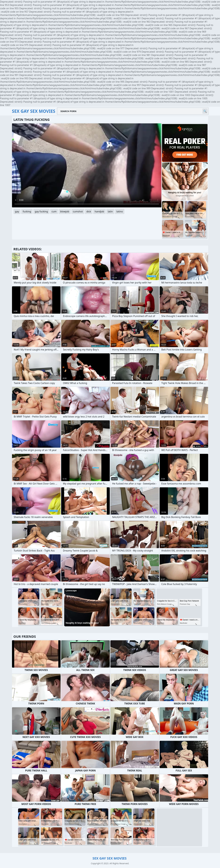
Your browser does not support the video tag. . (87, 165)
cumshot (78, 211)
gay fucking (41, 211)
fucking (27, 211)
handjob (99, 211)
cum (54, 211)
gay (17, 211)
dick (89, 211)
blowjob (65, 211)
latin (110, 211)
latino (120, 211)
